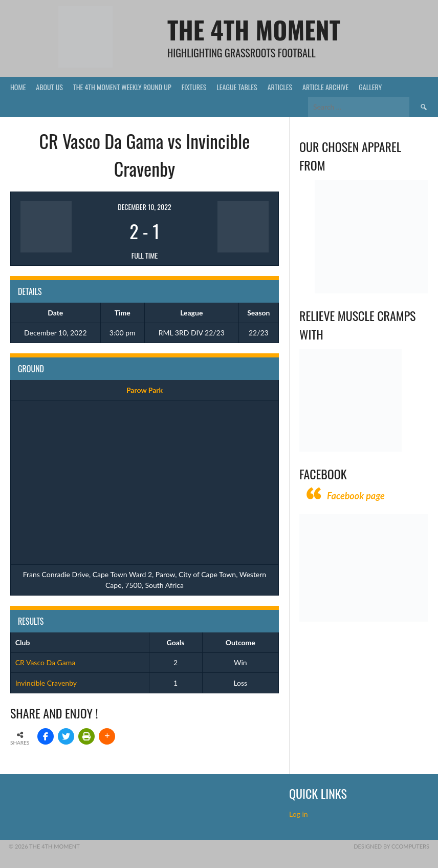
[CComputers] (364, 619)
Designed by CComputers (391, 846)
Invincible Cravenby (46, 683)
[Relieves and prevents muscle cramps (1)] (351, 449)
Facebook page (356, 496)
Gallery (370, 87)
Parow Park (145, 390)
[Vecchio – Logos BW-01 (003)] (371, 291)
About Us (49, 87)
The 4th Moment (254, 29)
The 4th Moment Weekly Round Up (122, 87)
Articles (280, 87)
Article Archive (325, 87)
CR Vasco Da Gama (45, 662)
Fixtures (194, 87)
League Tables (237, 87)
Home (18, 87)
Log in (299, 814)
